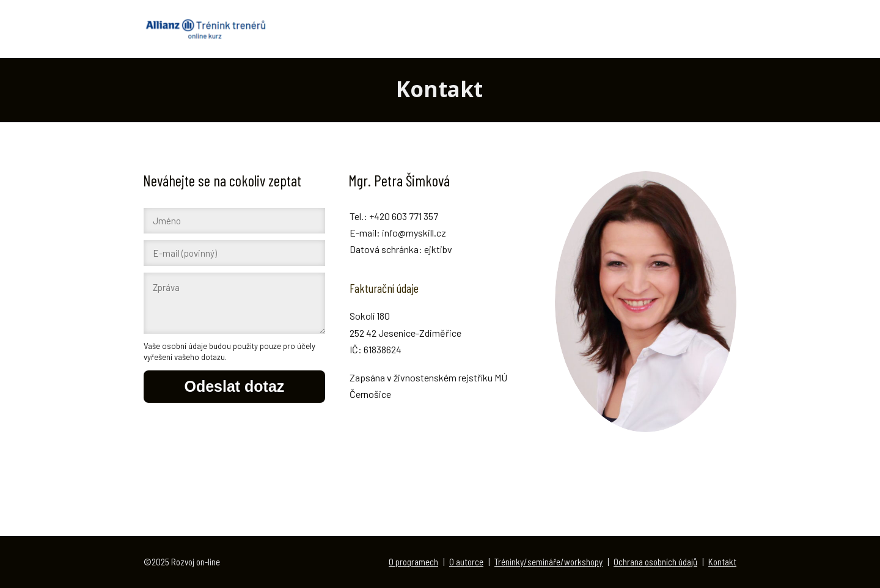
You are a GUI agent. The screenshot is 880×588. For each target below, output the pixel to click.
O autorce (466, 562)
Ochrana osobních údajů (655, 562)
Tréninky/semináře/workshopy (548, 562)
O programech (413, 562)
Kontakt (722, 562)
